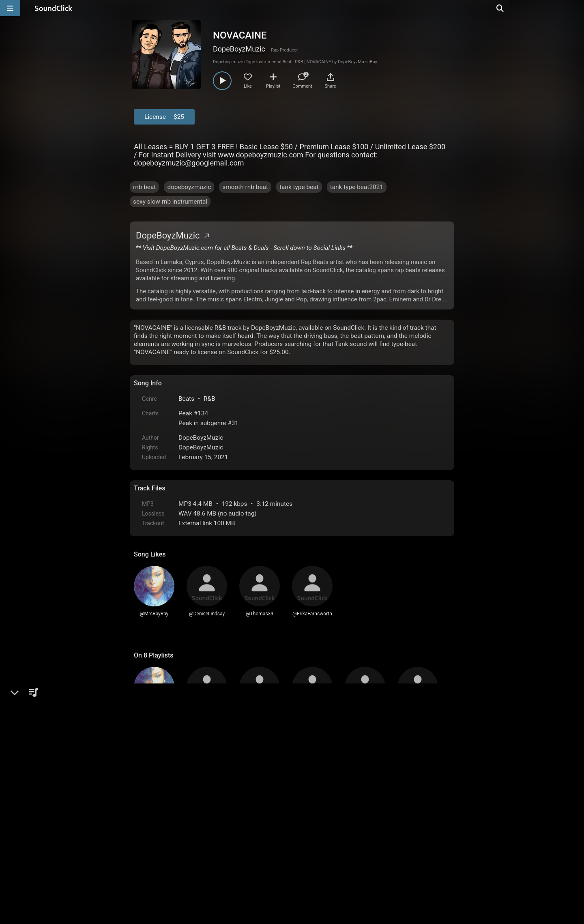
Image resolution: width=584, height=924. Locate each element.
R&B (209, 399)
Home (146, 859)
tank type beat (299, 187)
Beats (186, 399)
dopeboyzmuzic (189, 187)
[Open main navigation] (10, 8)
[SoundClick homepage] (54, 8)
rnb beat (144, 187)
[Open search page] (576, 8)
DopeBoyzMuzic (239, 49)
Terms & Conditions (208, 859)
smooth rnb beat (245, 187)
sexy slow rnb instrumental (170, 202)
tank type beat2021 (357, 187)
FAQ (168, 859)
